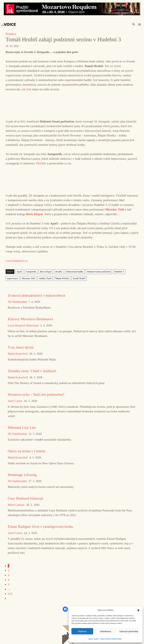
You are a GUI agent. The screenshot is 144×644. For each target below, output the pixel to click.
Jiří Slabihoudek (17, 302)
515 (10, 594)
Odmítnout (106, 631)
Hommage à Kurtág (22, 475)
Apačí (19, 272)
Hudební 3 (118, 272)
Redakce (11, 34)
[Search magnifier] (134, 24)
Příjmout (82, 631)
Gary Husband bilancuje (26, 498)
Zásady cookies (94, 639)
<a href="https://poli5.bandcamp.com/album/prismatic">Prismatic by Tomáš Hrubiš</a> (72, 105)
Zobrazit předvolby (129, 631)
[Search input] (120, 24)
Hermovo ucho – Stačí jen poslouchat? (36, 395)
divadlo (58, 272)
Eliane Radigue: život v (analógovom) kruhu (40, 527)
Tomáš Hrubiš (78, 278)
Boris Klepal (45, 272)
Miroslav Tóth (28, 278)
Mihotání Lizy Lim (22, 428)
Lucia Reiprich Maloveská (23, 326)
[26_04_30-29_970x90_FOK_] (72, 9)
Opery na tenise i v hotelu (27, 451)
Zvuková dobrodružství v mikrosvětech (36, 295)
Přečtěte (41, 163)
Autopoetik (31, 272)
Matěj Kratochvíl (18, 354)
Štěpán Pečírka (61, 278)
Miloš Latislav (16, 505)
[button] (138, 610)
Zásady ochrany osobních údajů (111, 639)
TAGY (10, 272)
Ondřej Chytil (45, 278)
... (9, 589)
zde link (26, 89)
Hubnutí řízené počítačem (98, 272)
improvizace (12, 278)
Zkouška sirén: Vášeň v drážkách (32, 371)
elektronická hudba (74, 272)
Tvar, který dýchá (21, 347)
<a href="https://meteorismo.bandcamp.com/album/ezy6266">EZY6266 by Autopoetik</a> (72, 179)
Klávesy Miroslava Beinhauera (30, 319)
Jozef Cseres (15, 401)
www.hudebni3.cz (17, 261)
